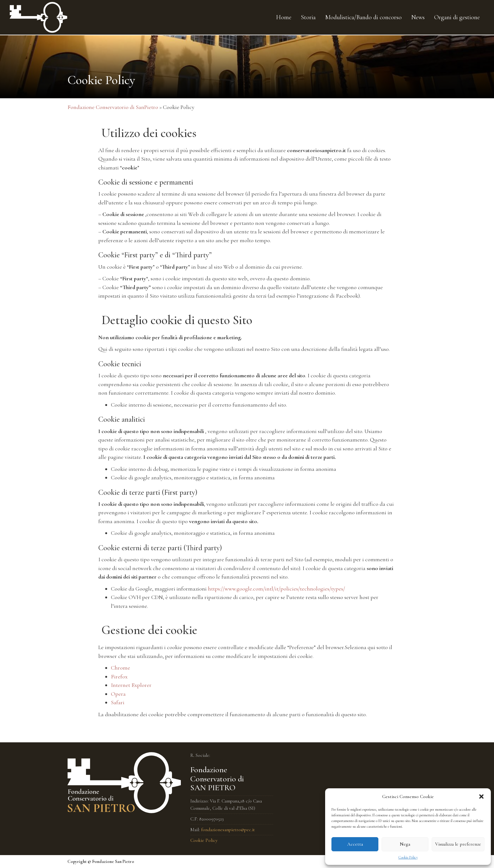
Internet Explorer (131, 685)
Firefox (119, 677)
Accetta (355, 844)
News (418, 17)
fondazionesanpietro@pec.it (228, 830)
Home (284, 17)
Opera (118, 694)
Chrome (121, 668)
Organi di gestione (457, 17)
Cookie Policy (408, 857)
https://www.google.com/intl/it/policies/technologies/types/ (276, 589)
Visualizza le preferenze (458, 844)
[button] (481, 797)
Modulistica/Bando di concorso (363, 17)
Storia (308, 17)
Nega (405, 844)
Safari (118, 702)
